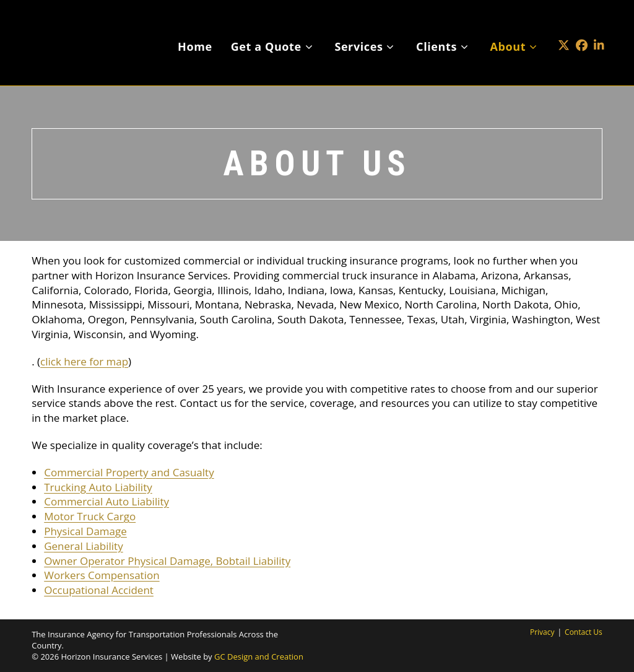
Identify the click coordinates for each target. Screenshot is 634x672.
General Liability (83, 546)
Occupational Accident (99, 590)
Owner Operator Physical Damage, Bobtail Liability (167, 561)
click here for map (84, 361)
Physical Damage (85, 531)
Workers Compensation (102, 575)
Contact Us (584, 632)
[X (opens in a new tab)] (564, 27)
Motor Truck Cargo (90, 516)
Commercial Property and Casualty (129, 472)
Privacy (542, 632)
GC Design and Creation (259, 657)
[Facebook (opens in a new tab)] (582, 27)
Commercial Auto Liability (106, 501)
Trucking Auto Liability (98, 487)
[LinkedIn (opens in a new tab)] (599, 27)
